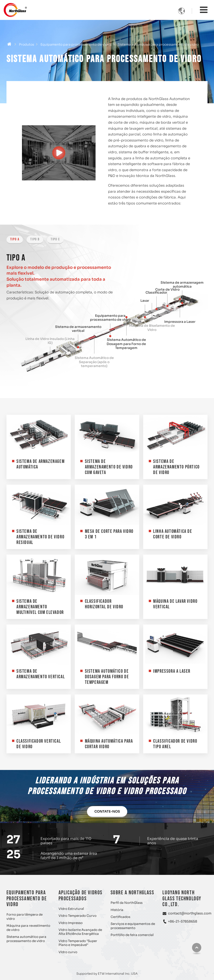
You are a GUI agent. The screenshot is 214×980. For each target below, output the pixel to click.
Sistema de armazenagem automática (182, 285)
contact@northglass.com (190, 913)
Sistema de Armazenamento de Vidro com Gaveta (109, 467)
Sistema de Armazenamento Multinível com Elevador (40, 607)
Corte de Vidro (167, 290)
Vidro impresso (71, 923)
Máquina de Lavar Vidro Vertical (175, 604)
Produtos (26, 44)
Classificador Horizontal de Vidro (104, 604)
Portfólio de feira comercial (132, 935)
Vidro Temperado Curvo (78, 916)
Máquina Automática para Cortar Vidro (109, 744)
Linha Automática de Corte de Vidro (173, 534)
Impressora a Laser (180, 322)
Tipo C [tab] (55, 239)
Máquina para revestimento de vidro (28, 928)
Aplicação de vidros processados (81, 896)
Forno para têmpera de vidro (25, 917)
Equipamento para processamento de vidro (76, 44)
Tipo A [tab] (15, 239)
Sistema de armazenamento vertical (78, 329)
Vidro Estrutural (71, 909)
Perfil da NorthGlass (127, 903)
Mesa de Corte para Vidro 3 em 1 (109, 534)
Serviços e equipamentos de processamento (133, 926)
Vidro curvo (68, 952)
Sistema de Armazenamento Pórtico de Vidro (176, 467)
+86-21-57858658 (183, 921)
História (117, 910)
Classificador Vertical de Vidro (39, 744)
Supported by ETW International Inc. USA (107, 974)
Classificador (156, 293)
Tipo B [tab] (35, 239)
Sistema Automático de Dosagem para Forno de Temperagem (126, 344)
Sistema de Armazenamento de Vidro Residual (40, 537)
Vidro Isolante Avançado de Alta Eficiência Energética (80, 932)
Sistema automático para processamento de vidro (26, 939)
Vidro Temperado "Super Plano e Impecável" (78, 943)
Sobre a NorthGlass (132, 893)
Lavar (145, 301)
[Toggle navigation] (204, 10)
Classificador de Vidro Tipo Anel (175, 744)
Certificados (120, 917)
